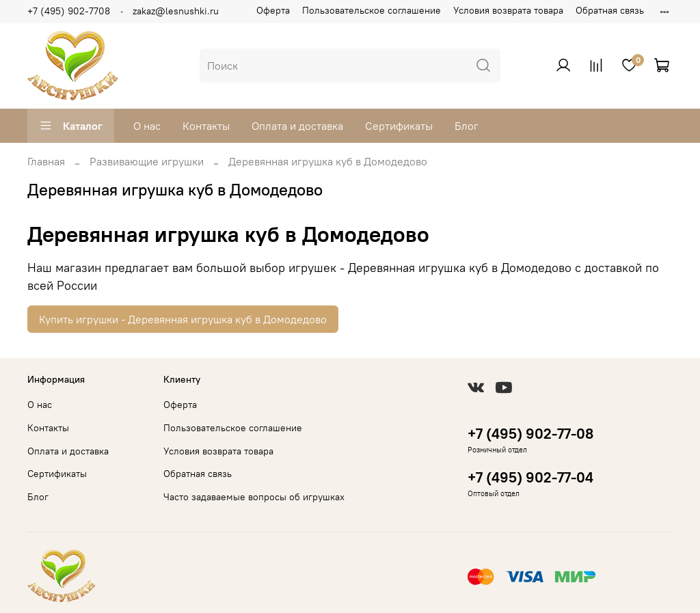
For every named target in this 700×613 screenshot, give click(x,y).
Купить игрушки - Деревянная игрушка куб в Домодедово (183, 319)
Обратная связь (610, 10)
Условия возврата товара (508, 10)
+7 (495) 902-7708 (69, 11)
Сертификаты (399, 126)
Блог (467, 126)
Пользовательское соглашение (372, 10)
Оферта (273, 10)
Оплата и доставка (297, 126)
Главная (46, 161)
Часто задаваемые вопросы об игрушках (254, 497)
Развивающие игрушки (147, 161)
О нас (147, 126)
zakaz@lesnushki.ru (176, 11)
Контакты (206, 126)
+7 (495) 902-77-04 (530, 477)
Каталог (71, 126)
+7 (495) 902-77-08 (530, 434)
